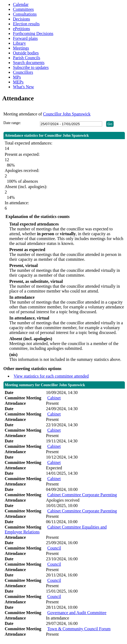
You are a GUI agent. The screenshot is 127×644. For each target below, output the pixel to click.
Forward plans (25, 38)
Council (54, 548)
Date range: (12, 123)
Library (19, 43)
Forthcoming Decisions (33, 34)
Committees (23, 9)
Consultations (25, 14)
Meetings (21, 48)
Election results (26, 24)
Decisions (21, 19)
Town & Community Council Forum (79, 629)
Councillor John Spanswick (67, 114)
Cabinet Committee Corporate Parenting (82, 495)
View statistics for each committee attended (51, 376)
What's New (23, 87)
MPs (17, 77)
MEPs (18, 82)
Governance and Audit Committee (77, 613)
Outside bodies (26, 53)
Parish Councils (27, 58)
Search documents (29, 63)
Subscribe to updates (31, 67)
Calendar (21, 4)
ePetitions (21, 29)
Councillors (23, 72)
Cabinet (54, 398)
